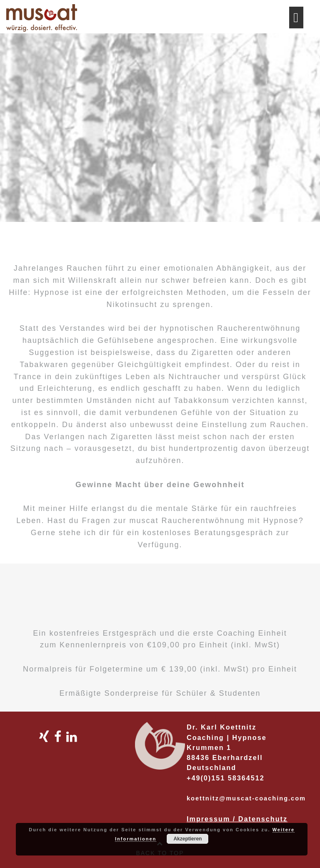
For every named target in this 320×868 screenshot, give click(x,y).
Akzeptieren (187, 839)
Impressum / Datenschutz (237, 819)
